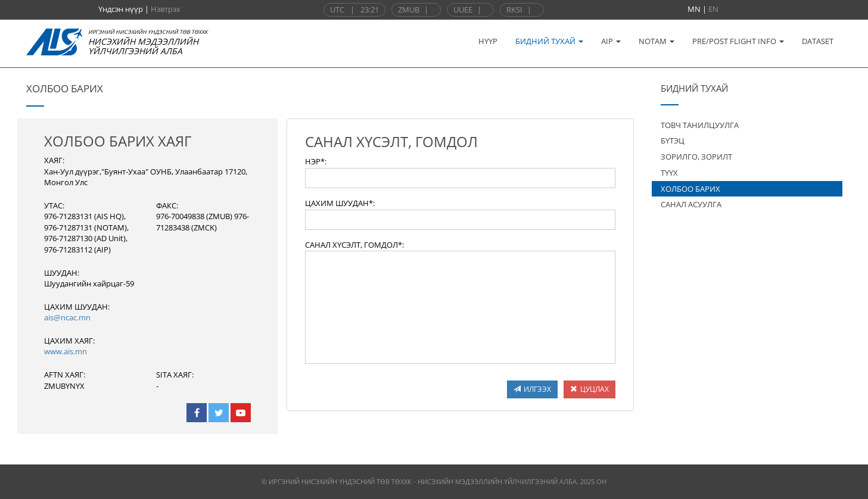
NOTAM (657, 41)
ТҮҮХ (669, 173)
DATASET (818, 41)
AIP (611, 41)
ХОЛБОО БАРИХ (690, 189)
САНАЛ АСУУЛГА (691, 204)
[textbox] (460, 178)
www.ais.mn (66, 351)
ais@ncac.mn (67, 317)
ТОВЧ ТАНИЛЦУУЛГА (700, 125)
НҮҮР (488, 41)
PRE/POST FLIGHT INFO (738, 41)
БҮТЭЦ (673, 141)
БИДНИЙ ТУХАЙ (549, 41)
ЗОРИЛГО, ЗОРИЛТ (696, 157)
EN (713, 9)
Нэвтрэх (166, 9)
